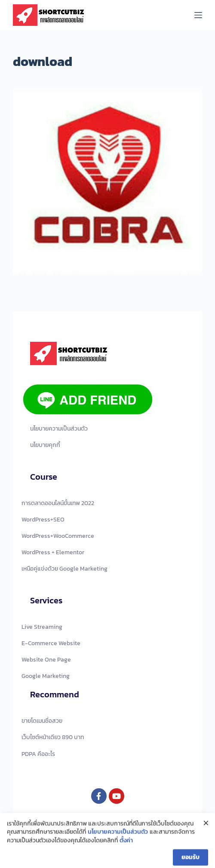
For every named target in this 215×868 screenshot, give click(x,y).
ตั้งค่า (126, 845)
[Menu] (198, 15)
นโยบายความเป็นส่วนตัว (118, 837)
